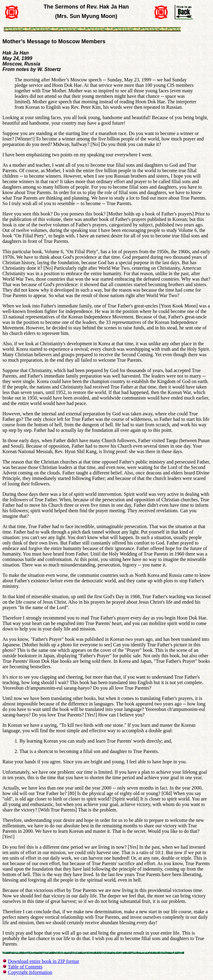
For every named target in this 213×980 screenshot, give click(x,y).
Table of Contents (25, 967)
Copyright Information (30, 972)
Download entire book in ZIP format (44, 961)
